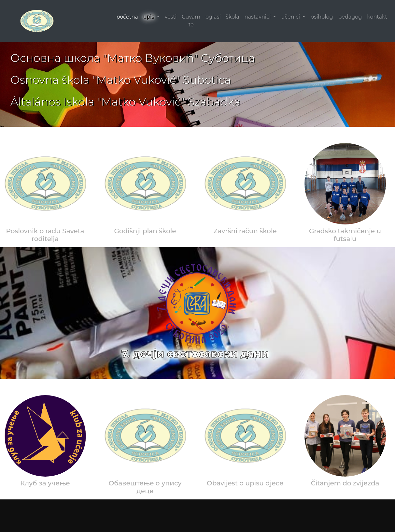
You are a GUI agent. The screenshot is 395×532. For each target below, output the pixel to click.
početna (127, 17)
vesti (171, 17)
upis (149, 17)
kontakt (377, 17)
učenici (291, 17)
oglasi (213, 17)
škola (233, 17)
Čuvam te (191, 21)
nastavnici (258, 17)
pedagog (350, 17)
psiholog (322, 17)
